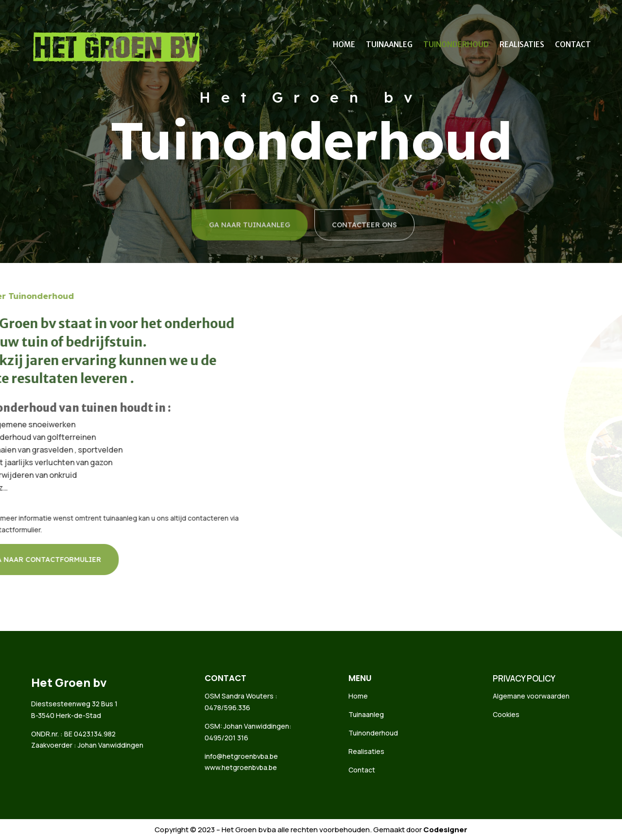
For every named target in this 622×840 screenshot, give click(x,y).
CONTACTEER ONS (364, 240)
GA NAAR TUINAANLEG (250, 240)
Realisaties (522, 45)
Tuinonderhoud (456, 45)
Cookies (506, 714)
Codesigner (445, 830)
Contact (573, 45)
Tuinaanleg (389, 45)
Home (344, 45)
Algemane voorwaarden (531, 696)
